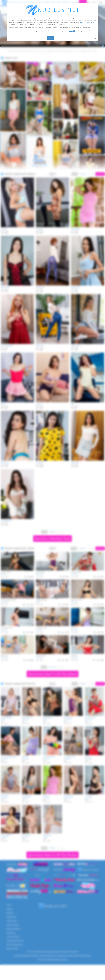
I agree (50, 38)
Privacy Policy (72, 31)
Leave (95, 38)
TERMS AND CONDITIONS (87, 22)
